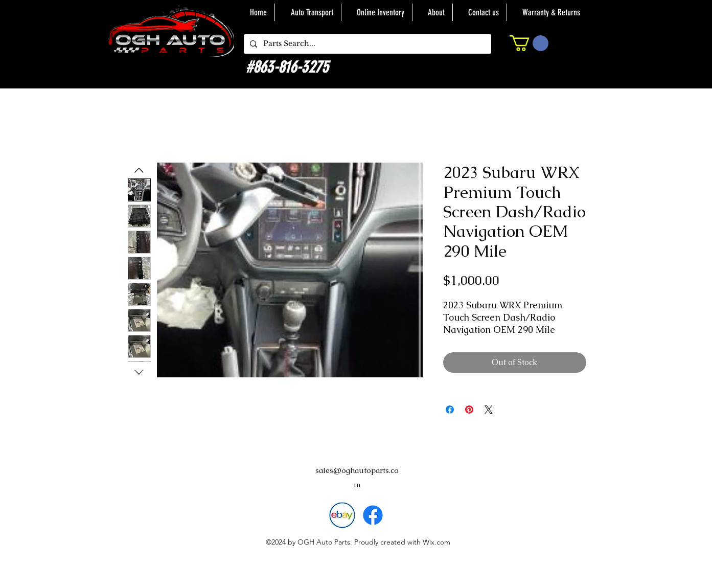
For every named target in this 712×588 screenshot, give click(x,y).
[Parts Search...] (366, 44)
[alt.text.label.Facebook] (373, 515)
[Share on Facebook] (450, 410)
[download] (342, 515)
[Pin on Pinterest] (469, 410)
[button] (529, 43)
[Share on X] (489, 410)
